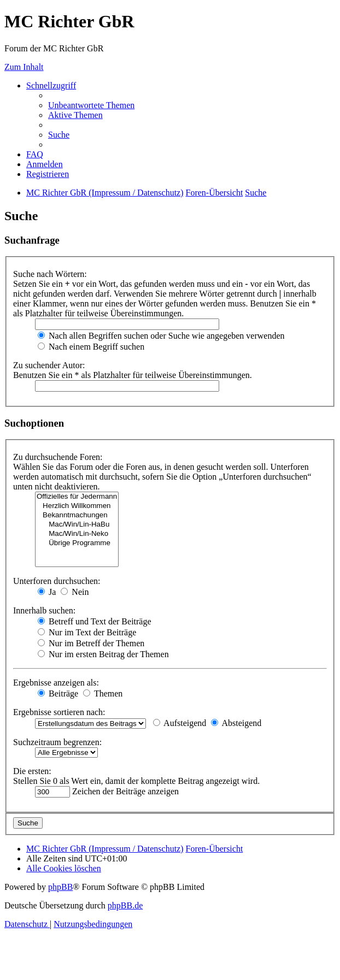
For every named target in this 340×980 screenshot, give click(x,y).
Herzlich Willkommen (77, 506)
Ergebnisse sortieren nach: (59, 712)
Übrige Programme (77, 543)
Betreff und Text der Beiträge (95, 621)
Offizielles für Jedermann (77, 497)
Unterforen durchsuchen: (57, 581)
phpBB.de (125, 905)
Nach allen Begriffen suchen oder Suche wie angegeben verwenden (161, 336)
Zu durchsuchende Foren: (58, 457)
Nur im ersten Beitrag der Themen (103, 654)
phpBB (60, 887)
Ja (47, 592)
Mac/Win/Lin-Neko (77, 534)
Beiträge (58, 693)
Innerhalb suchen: (44, 610)
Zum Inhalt (24, 67)
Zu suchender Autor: (49, 365)
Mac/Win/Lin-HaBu (77, 525)
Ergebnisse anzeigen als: (56, 683)
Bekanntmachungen (77, 515)
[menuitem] (91, 105)
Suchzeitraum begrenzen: (57, 742)
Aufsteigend (180, 723)
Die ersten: (32, 771)
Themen (103, 693)
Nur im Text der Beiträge (87, 632)
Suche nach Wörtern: (50, 274)
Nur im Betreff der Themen (91, 643)
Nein (75, 592)
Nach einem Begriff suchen (91, 347)
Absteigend (236, 723)
